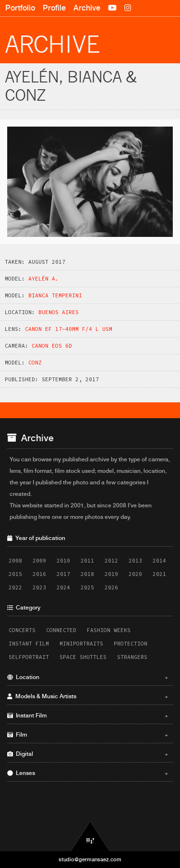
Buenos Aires (59, 312)
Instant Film (29, 644)
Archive (87, 8)
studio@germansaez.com (90, 859)
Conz (35, 363)
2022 (15, 587)
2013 (135, 561)
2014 (159, 561)
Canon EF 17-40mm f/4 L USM (69, 329)
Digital (88, 754)
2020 (135, 574)
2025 (87, 587)
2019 (111, 574)
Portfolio (20, 8)
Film (88, 735)
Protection (131, 644)
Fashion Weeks (109, 630)
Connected (61, 630)
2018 (87, 574)
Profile (54, 8)
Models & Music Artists (88, 696)
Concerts (22, 630)
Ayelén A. (43, 279)
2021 (159, 574)
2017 (63, 574)
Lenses (88, 773)
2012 (111, 561)
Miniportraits (81, 644)
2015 (15, 574)
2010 (63, 561)
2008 (15, 561)
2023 (39, 587)
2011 (87, 561)
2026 (111, 587)
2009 (39, 561)
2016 (39, 574)
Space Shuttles (83, 657)
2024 (63, 587)
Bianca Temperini (55, 295)
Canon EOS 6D (52, 346)
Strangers (132, 657)
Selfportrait (29, 657)
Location (88, 677)
